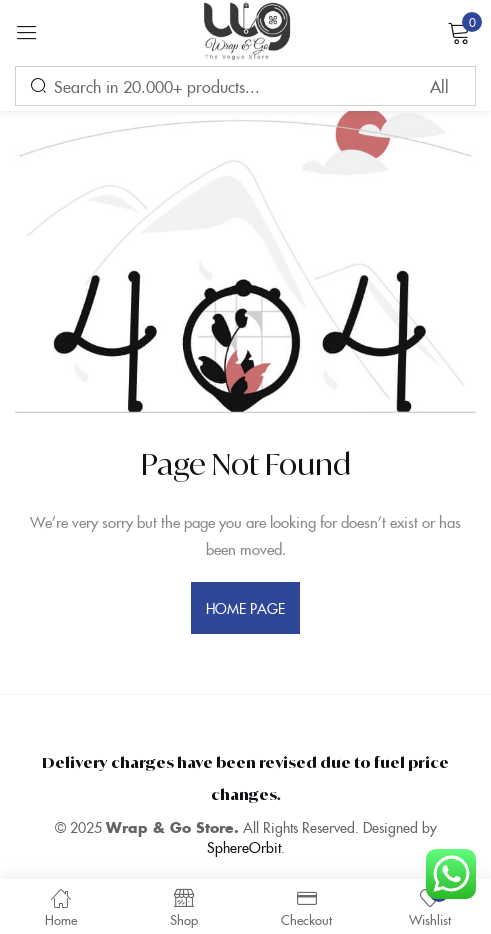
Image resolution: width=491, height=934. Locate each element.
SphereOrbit (244, 847)
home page (246, 608)
